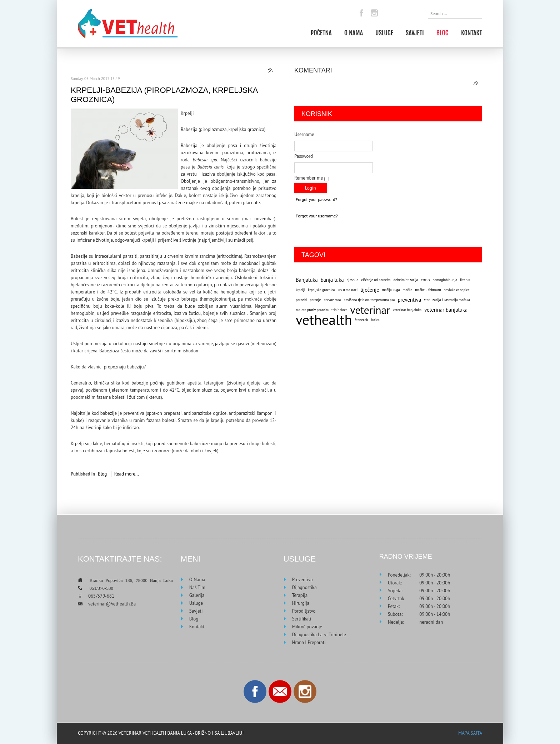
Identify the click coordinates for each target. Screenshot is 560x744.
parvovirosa (332, 300)
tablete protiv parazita (312, 310)
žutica (375, 320)
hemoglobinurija (445, 280)
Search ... (428, 8)
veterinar (370, 310)
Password (304, 156)
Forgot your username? (317, 216)
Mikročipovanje (307, 627)
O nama (354, 32)
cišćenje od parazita (376, 280)
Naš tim (197, 587)
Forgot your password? (316, 199)
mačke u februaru (428, 290)
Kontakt (472, 32)
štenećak (361, 320)
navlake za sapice (457, 290)
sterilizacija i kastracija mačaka (447, 300)
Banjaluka (307, 280)
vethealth (324, 320)
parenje (315, 300)
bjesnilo (353, 280)
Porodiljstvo (304, 611)
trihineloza (339, 310)
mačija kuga (391, 290)
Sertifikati (302, 619)
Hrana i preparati (309, 642)
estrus (425, 280)
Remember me (309, 178)
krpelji (300, 290)
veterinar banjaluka (407, 310)
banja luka (332, 280)
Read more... (127, 474)
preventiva (409, 300)
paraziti (301, 300)
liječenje (370, 290)
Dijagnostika (304, 587)
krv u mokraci (347, 290)
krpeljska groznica (321, 290)
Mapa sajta (470, 733)
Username (304, 134)
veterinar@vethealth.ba (112, 604)
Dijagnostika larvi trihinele (319, 635)
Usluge (384, 32)
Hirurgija (301, 603)
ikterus (465, 280)
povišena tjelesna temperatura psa (369, 300)
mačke (408, 290)
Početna (321, 32)
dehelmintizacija (406, 280)
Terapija (300, 595)
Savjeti (415, 32)
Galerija (197, 595)
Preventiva (302, 580)
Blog (442, 32)
